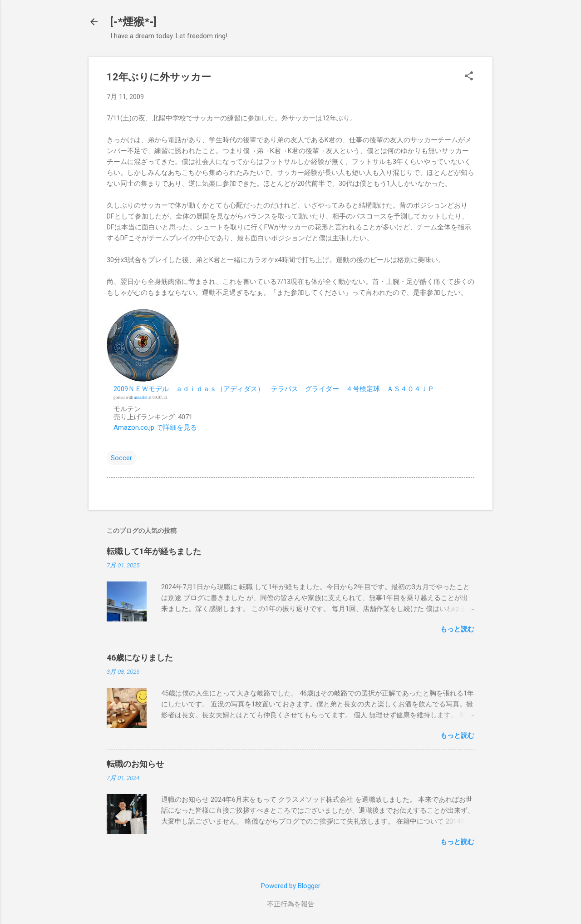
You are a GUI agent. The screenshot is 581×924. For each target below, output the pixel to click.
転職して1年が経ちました (154, 551)
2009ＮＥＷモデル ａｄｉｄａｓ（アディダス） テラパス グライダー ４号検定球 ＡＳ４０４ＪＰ (274, 389)
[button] (469, 77)
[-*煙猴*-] (133, 22)
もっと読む (457, 629)
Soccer (121, 458)
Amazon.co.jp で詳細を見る (155, 427)
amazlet (141, 397)
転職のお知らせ (135, 764)
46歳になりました (140, 658)
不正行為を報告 (291, 904)
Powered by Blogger (291, 886)
